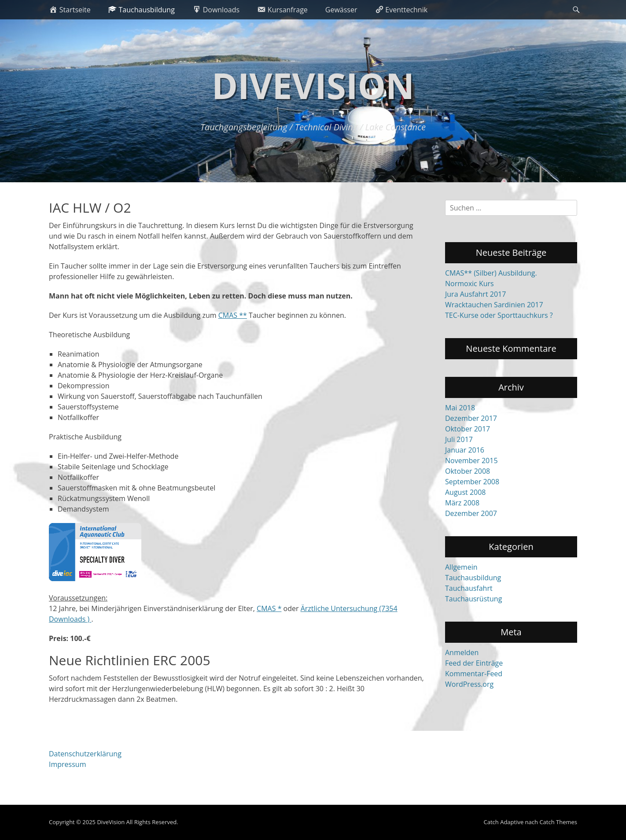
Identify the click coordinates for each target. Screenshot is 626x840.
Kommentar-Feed (474, 674)
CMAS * (269, 608)
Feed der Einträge (474, 663)
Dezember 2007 (471, 513)
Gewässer (341, 10)
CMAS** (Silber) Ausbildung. (491, 273)
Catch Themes (558, 822)
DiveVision (313, 85)
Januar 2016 (465, 450)
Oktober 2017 (468, 429)
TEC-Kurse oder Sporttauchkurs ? (499, 315)
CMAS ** (233, 315)
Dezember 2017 (471, 418)
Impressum (67, 764)
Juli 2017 (459, 439)
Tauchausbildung (473, 578)
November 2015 (471, 461)
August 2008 (466, 492)
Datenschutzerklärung (85, 754)
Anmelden (462, 652)
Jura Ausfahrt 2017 (475, 294)
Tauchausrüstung (473, 599)
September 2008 (472, 482)
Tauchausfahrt (469, 588)
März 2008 (462, 503)
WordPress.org (469, 684)
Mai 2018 (460, 408)
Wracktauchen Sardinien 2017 (494, 305)
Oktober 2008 (468, 471)
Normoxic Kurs (470, 284)
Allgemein (461, 567)
